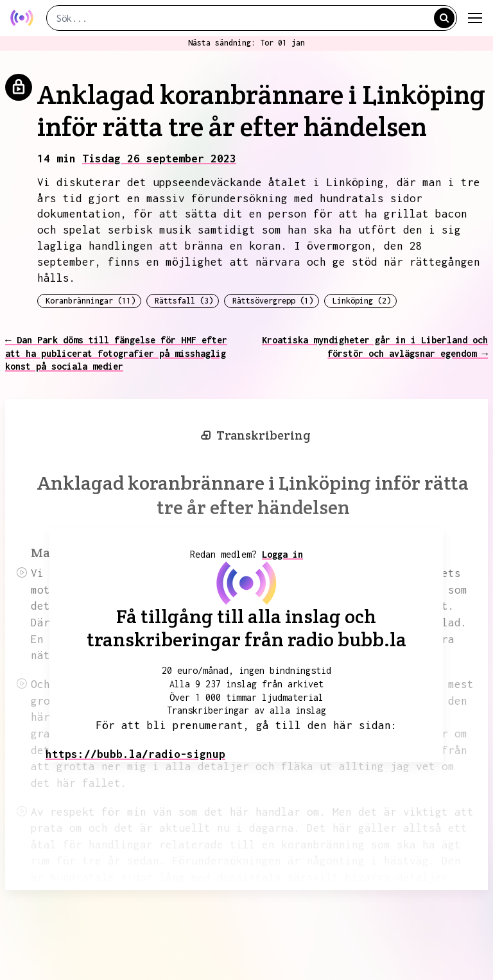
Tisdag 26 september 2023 (159, 159)
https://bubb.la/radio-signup (135, 754)
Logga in (282, 554)
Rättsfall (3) (184, 301)
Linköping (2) (362, 301)
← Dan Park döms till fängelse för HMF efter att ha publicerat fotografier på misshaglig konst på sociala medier (116, 353)
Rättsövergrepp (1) (273, 301)
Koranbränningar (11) (91, 301)
